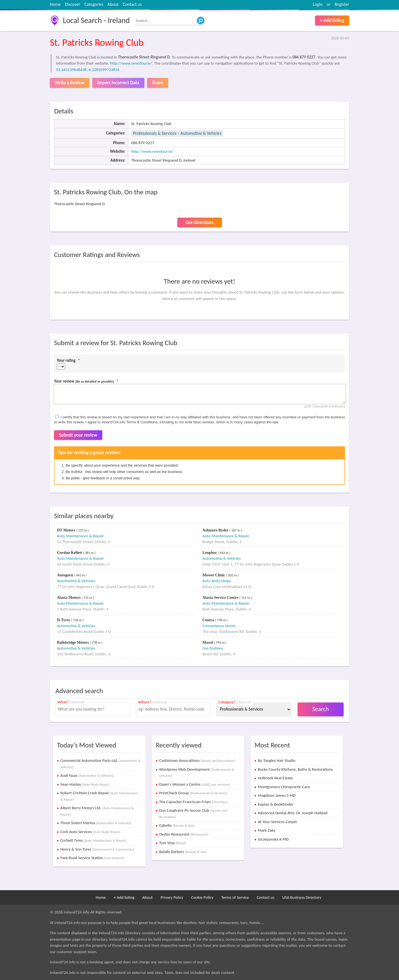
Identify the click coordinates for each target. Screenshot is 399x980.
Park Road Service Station (92, 858)
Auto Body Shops (217, 581)
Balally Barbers (183, 852)
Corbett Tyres (94, 840)
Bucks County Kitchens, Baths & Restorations (296, 769)
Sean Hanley (85, 784)
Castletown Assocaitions (197, 760)
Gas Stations (213, 648)
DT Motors (67, 530)
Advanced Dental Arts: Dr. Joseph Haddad (293, 813)
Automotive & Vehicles (201, 133)
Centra (209, 620)
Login (318, 4)
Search (321, 709)
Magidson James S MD (277, 795)
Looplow (210, 553)
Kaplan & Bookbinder (276, 804)
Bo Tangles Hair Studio (277, 760)
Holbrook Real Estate (275, 778)
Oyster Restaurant (184, 834)
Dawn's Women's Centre (195, 784)
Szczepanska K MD (273, 839)
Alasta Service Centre (221, 598)
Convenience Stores (219, 626)
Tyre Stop (173, 843)
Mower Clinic (214, 575)
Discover (72, 4)
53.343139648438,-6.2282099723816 (88, 70)
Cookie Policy (202, 897)
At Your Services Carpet (277, 822)
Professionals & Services (155, 133)
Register (342, 4)
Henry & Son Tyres (97, 849)
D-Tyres (64, 620)
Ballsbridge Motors (74, 642)
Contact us (132, 4)
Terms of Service (235, 897)
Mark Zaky (267, 830)
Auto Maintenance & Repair (80, 536)
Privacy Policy (172, 897)
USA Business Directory (302, 897)
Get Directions (199, 222)
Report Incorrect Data (118, 83)
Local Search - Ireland (96, 20)
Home (55, 4)
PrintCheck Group (193, 793)
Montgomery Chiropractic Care (284, 787)
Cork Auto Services (90, 832)
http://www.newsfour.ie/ (131, 63)
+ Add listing (332, 20)
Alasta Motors (69, 598)
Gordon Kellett (70, 553)
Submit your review (78, 435)
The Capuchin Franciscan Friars (193, 802)
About (113, 4)
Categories (94, 4)
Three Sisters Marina (96, 823)
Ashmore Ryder (216, 530)
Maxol (208, 642)
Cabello (177, 825)
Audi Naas (87, 775)
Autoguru (66, 575)
